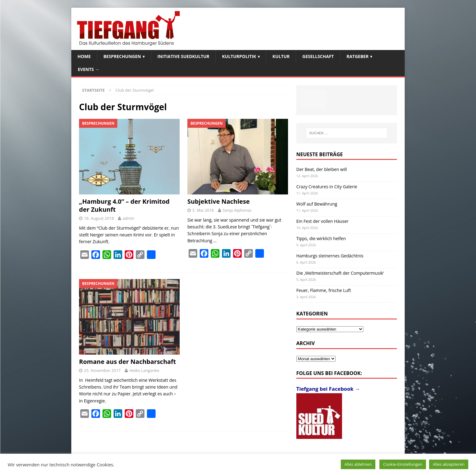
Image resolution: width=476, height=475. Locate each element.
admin (128, 218)
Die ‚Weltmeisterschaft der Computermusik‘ (340, 273)
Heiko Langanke (144, 370)
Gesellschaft (318, 56)
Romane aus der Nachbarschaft (127, 362)
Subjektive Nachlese (219, 201)
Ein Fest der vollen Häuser (322, 221)
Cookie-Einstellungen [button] (403, 464)
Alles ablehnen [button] (358, 464)
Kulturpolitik (239, 56)
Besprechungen (122, 56)
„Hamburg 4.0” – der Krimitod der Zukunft (124, 205)
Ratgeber (357, 56)
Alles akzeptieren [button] (449, 464)
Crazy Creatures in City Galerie (327, 187)
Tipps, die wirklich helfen (321, 238)
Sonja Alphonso (237, 210)
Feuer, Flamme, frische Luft (324, 290)
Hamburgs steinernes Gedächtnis (330, 256)
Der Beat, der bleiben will (322, 169)
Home (84, 56)
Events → (89, 69)
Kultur (281, 56)
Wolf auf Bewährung (317, 204)
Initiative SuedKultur (184, 56)
